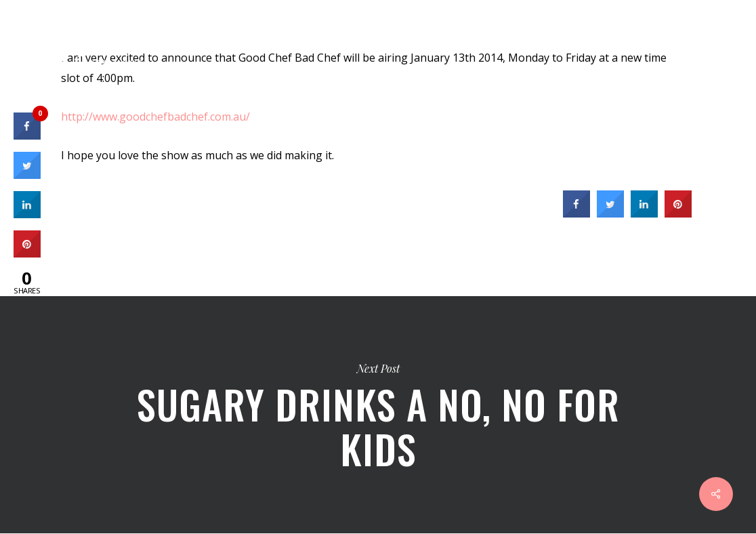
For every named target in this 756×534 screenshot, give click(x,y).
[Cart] (682, 37)
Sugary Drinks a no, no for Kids (378, 415)
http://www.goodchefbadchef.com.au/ (155, 117)
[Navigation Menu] (730, 37)
